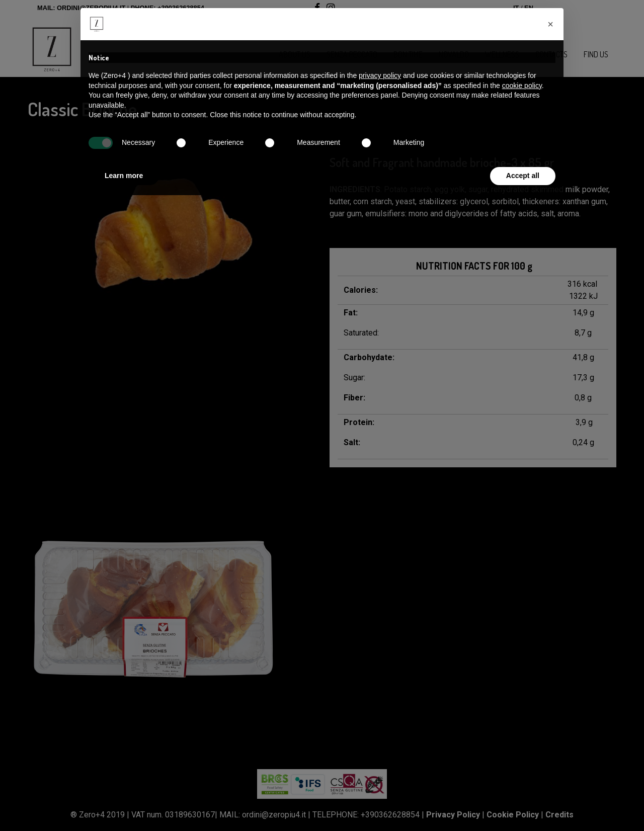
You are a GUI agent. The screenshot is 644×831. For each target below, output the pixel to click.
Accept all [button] (523, 176)
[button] (550, 24)
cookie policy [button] (522, 86)
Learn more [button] (124, 176)
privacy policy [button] (380, 75)
